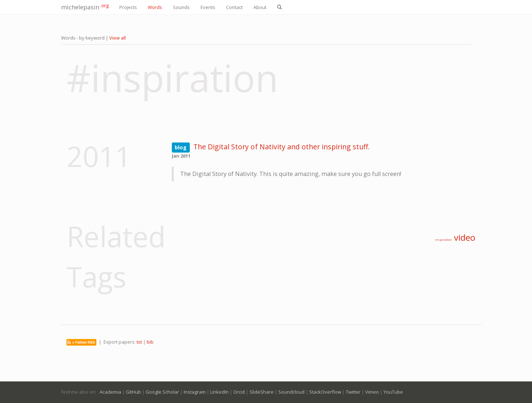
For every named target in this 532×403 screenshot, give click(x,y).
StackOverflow (325, 392)
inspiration (443, 239)
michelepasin (85, 7)
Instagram (195, 392)
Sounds (181, 7)
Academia (110, 392)
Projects (128, 7)
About (260, 7)
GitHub (133, 392)
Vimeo (372, 392)
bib (150, 342)
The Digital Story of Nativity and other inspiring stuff (281, 147)
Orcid (239, 392)
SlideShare (262, 392)
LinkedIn (219, 392)
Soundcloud (291, 392)
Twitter (353, 392)
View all (118, 38)
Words (155, 7)
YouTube (393, 392)
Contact (234, 7)
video (465, 237)
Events (208, 7)
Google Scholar (162, 392)
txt (139, 342)
